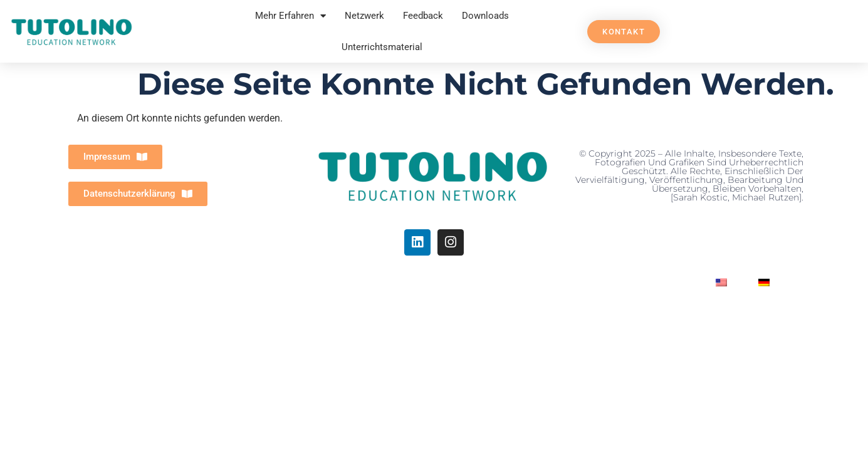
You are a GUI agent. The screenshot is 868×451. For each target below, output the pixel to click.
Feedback (423, 16)
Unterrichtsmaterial (382, 47)
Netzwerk (364, 16)
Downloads (485, 16)
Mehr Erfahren (290, 16)
